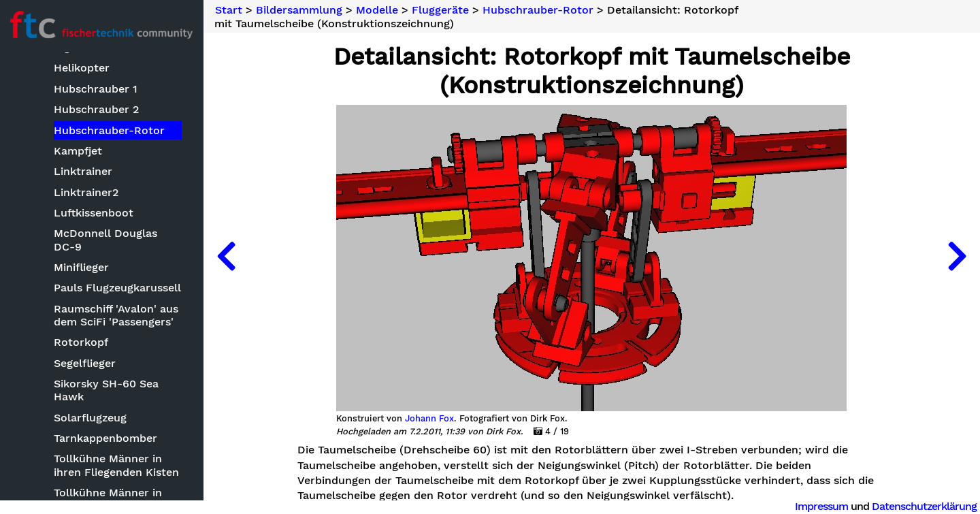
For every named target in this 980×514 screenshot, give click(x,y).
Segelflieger (85, 363)
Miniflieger (82, 267)
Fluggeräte (442, 10)
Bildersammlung (300, 10)
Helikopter (82, 68)
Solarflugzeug (91, 418)
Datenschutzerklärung (924, 506)
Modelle (378, 10)
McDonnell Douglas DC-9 (118, 240)
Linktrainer (84, 171)
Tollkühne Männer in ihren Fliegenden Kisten (117, 465)
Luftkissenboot (94, 213)
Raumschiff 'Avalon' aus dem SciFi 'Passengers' (117, 315)
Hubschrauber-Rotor (110, 130)
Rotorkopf (82, 342)
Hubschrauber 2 (97, 109)
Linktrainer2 (87, 192)
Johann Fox (430, 419)
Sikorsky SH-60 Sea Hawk (107, 390)
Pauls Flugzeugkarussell (118, 288)
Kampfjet (79, 151)
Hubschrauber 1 (96, 89)
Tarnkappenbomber (106, 438)
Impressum (821, 506)
